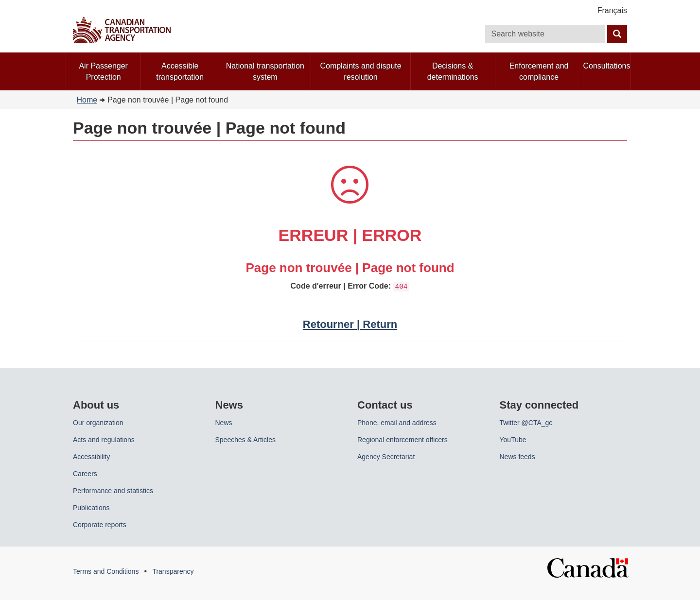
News (224, 423)
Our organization (98, 423)
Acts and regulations (104, 440)
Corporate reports (100, 525)
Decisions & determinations (453, 71)
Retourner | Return (350, 324)
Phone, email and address (397, 423)
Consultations (607, 66)
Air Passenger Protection (103, 71)
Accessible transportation (180, 71)
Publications (91, 508)
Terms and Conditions (106, 571)
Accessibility (91, 457)
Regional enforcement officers (402, 440)
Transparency (173, 571)
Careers (85, 474)
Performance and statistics (113, 491)
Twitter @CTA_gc (526, 423)
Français (612, 10)
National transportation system (265, 71)
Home (87, 100)
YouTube (513, 440)
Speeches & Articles (246, 440)
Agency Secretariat (386, 457)
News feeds (517, 457)
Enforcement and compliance (539, 71)
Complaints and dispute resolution (360, 71)
